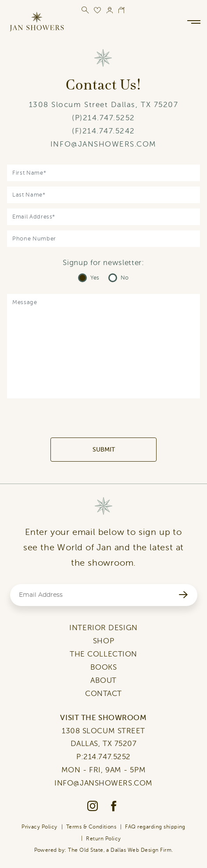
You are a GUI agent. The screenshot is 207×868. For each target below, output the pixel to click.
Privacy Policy (39, 827)
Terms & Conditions (91, 827)
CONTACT (103, 694)
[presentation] (103, 420)
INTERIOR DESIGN (103, 628)
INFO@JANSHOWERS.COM (103, 144)
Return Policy (103, 839)
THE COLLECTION (103, 654)
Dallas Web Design (134, 850)
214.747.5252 (109, 118)
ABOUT (103, 680)
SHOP (103, 641)
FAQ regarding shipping (155, 827)
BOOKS (104, 667)
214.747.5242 (109, 131)
